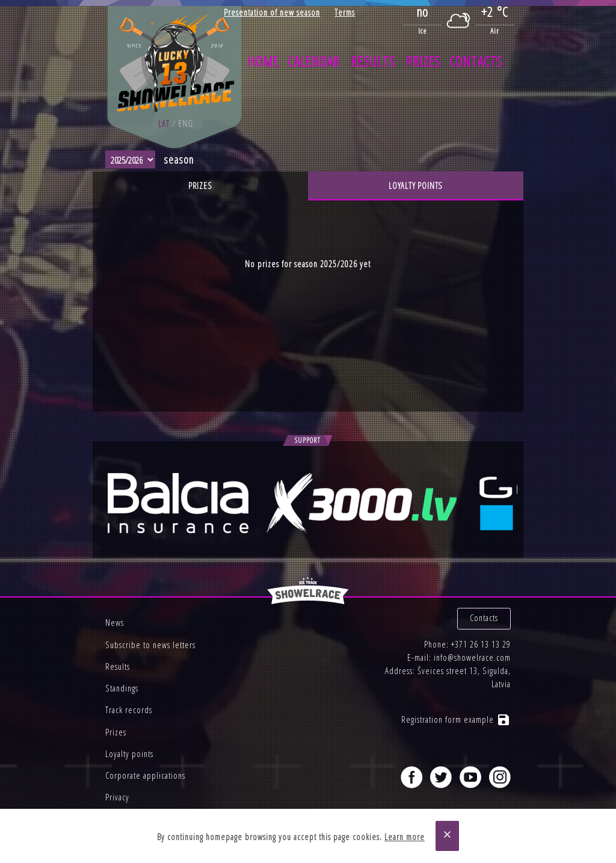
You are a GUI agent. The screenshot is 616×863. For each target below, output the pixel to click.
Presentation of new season (272, 12)
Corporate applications (145, 775)
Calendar (314, 61)
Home (263, 61)
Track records (129, 710)
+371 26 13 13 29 (481, 644)
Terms (345, 12)
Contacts (476, 61)
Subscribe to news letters (150, 645)
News (115, 623)
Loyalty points (416, 186)
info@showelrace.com (472, 657)
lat (164, 124)
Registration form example (456, 719)
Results (373, 61)
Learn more (405, 837)
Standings (122, 688)
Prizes (423, 61)
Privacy (117, 797)
